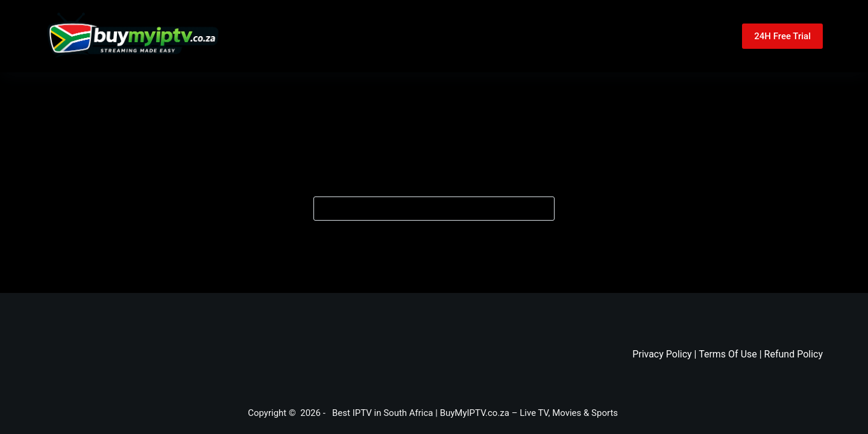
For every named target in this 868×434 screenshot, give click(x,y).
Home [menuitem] (371, 36)
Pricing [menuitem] (444, 36)
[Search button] (542, 209)
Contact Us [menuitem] (527, 36)
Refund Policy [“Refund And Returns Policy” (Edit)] (794, 354)
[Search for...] (434, 209)
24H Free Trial (782, 36)
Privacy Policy (662, 354)
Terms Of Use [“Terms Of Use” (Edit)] (728, 354)
